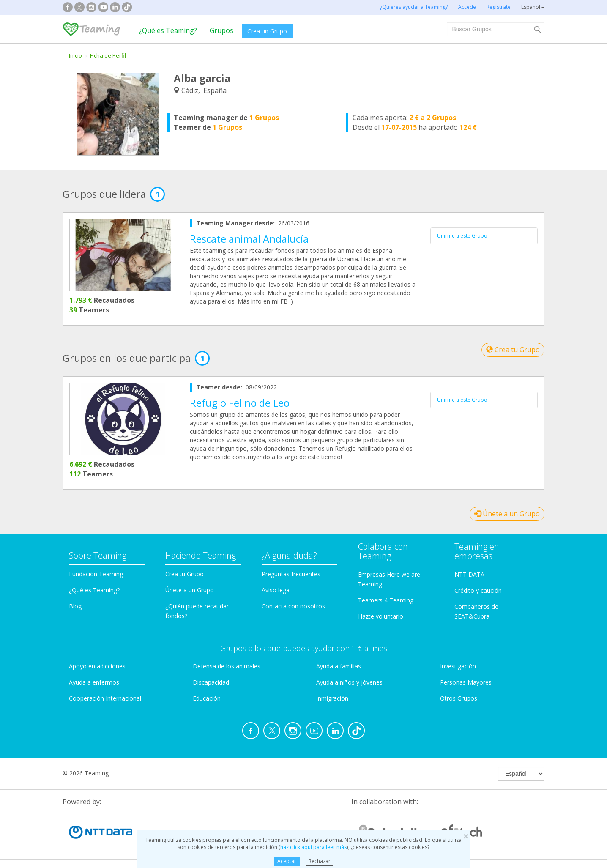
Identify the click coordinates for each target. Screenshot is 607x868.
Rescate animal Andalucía (249, 239)
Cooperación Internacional (105, 698)
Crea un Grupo (267, 31)
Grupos (221, 30)
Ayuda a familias (339, 666)
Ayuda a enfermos (94, 682)
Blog (75, 606)
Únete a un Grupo (507, 514)
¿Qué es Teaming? (168, 30)
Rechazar (320, 861)
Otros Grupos (459, 698)
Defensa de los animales (227, 666)
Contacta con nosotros (293, 606)
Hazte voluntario (381, 616)
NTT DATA (469, 574)
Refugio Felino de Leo (240, 403)
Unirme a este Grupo (462, 236)
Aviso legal (276, 590)
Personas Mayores (466, 682)
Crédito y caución (478, 590)
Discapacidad (211, 682)
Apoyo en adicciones (97, 666)
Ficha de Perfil (108, 55)
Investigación (458, 666)
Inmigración (332, 698)
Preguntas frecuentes (291, 574)
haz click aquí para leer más (313, 847)
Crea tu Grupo (513, 350)
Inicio (75, 55)
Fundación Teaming (96, 574)
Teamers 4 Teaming (386, 600)
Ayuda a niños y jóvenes (349, 682)
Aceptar (287, 861)
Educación (207, 698)
